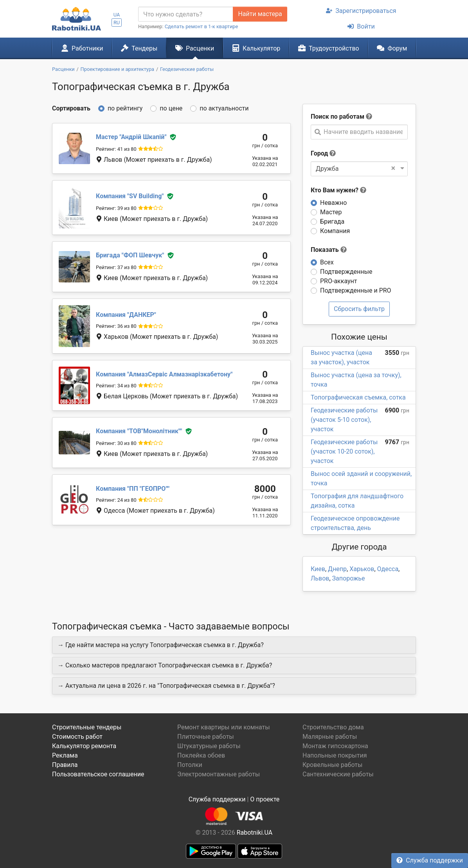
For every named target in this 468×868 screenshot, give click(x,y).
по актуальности (224, 108)
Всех (327, 262)
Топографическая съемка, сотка (358, 397)
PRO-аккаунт (338, 281)
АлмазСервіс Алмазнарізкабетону (164, 374)
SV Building (130, 196)
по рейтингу (125, 108)
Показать (329, 250)
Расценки (195, 48)
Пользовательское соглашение (98, 774)
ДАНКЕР (126, 315)
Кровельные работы (333, 765)
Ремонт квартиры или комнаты (224, 727)
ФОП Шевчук (130, 255)
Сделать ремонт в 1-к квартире (202, 26)
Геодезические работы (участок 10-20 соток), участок (344, 451)
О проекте (265, 799)
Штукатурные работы (209, 746)
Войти (361, 26)
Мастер (331, 212)
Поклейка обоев (201, 755)
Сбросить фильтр (359, 309)
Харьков (362, 569)
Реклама (65, 755)
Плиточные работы (206, 737)
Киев (318, 569)
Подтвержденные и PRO (356, 290)
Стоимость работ (77, 737)
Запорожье (349, 578)
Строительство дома (333, 727)
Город (319, 153)
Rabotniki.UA (255, 833)
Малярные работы (330, 737)
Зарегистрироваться (361, 11)
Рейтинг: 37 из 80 (116, 267)
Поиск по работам (337, 117)
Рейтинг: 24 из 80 (116, 500)
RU (117, 23)
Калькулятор (256, 48)
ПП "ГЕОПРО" (133, 489)
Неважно (333, 203)
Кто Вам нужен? (338, 190)
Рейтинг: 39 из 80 (116, 208)
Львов (320, 578)
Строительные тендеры (87, 727)
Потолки (190, 765)
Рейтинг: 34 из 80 (116, 386)
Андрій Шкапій (131, 137)
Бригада (332, 222)
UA (117, 15)
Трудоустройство (329, 48)
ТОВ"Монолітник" (139, 431)
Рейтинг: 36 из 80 (116, 326)
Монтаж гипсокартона (335, 746)
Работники (82, 48)
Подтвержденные (346, 272)
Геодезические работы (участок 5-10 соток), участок (344, 420)
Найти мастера (260, 14)
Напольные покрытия (335, 755)
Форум (392, 48)
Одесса (388, 569)
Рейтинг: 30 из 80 (116, 443)
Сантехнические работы (338, 774)
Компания (335, 231)
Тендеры (139, 48)
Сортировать (71, 108)
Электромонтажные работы (219, 774)
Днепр (337, 569)
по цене (171, 108)
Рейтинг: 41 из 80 (116, 149)
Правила (65, 765)
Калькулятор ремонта (84, 746)
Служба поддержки (430, 860)
